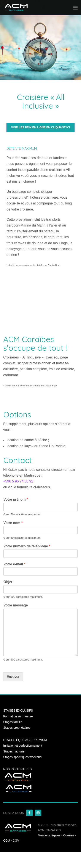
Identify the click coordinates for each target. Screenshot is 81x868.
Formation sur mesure (18, 716)
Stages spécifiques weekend (22, 757)
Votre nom (13, 523)
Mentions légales (49, 835)
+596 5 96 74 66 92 (18, 481)
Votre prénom (16, 499)
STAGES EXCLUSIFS (18, 710)
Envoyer (13, 677)
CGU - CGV (11, 841)
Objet (8, 582)
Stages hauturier (14, 751)
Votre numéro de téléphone (27, 546)
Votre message (16, 605)
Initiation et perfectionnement (23, 746)
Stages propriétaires (17, 728)
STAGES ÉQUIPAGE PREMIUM (25, 740)
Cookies (69, 835)
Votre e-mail (14, 564)
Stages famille (13, 722)
